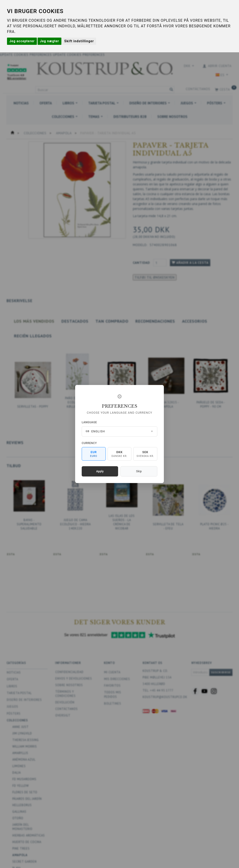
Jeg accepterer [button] (22, 41)
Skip (139, 471)
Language (89, 422)
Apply (100, 471)
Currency (89, 443)
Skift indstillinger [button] (79, 41)
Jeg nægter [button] (49, 41)
